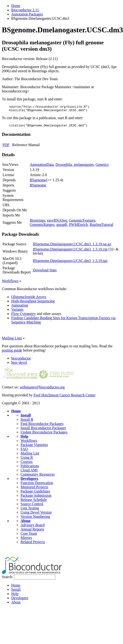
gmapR (62, 227)
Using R (27, 460)
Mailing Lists (12, 340)
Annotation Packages (27, 14)
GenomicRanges (42, 227)
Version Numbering (35, 519)
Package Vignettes (34, 447)
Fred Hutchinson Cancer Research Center (65, 397)
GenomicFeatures (82, 222)
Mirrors (26, 540)
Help (24, 438)
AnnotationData (42, 167)
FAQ (24, 451)
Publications (30, 468)
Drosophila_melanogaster (75, 167)
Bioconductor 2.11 (25, 10)
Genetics (102, 167)
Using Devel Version (36, 514)
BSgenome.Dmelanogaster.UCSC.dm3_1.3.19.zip (70, 251)
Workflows (10, 283)
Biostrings (37, 222)
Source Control (32, 506)
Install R (27, 422)
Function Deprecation (37, 485)
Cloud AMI (29, 472)
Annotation (20, 307)
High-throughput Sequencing (33, 303)
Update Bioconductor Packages (44, 434)
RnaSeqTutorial (101, 227)
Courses (27, 464)
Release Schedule (34, 502)
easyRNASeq (57, 222)
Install (26, 417)
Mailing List (30, 455)
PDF (6, 147)
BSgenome (38, 182)
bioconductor (21, 360)
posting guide (12, 352)
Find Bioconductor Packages (42, 426)
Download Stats (45, 272)
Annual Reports (32, 531)
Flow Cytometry (23, 316)
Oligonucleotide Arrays (29, 299)
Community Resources (38, 476)
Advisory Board (33, 527)
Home (16, 6)
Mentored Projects (34, 489)
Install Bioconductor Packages (43, 430)
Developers (29, 481)
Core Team (29, 536)
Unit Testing (30, 510)
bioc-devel (19, 365)
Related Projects (33, 544)
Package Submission (36, 498)
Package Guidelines (35, 493)
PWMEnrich (78, 227)
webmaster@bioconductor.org (42, 389)
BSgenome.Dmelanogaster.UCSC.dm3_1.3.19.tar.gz (72, 246)
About (26, 523)
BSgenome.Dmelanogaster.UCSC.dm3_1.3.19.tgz (70, 263)
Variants (17, 312)
